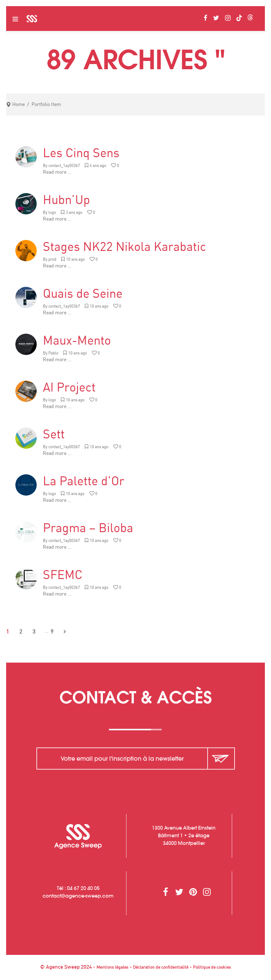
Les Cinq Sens (81, 153)
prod (52, 260)
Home (19, 104)
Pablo (53, 353)
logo (52, 213)
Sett (54, 435)
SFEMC (63, 575)
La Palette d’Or (84, 482)
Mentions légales (112, 967)
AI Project (69, 388)
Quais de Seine (83, 294)
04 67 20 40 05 (83, 888)
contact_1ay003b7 (64, 166)
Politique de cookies (212, 967)
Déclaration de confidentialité (161, 967)
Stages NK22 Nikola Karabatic (124, 247)
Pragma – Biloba (88, 528)
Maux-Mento (77, 341)
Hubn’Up (66, 200)
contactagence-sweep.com (78, 896)
